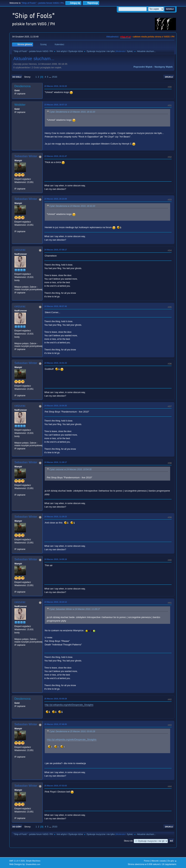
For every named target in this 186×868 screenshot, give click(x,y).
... (50, 77)
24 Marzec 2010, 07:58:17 (56, 250)
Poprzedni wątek (143, 67)
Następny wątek (164, 67)
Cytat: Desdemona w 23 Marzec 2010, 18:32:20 (72, 112)
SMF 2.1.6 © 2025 (17, 861)
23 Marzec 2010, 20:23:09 (56, 199)
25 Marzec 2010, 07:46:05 (56, 724)
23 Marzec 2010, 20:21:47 (56, 156)
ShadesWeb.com (33, 864)
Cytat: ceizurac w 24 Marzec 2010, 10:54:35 (71, 469)
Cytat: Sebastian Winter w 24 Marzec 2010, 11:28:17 (75, 609)
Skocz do (128, 841)
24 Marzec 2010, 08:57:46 (56, 306)
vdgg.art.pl (125, 37)
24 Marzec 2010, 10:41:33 (56, 363)
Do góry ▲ (172, 861)
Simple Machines (33, 861)
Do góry (17, 827)
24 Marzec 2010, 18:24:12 (56, 602)
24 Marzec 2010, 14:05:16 (56, 559)
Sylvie (130, 51)
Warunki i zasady (159, 861)
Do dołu (17, 77)
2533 (55, 77)
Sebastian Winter (26, 156)
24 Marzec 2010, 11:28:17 (56, 462)
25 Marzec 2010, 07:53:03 (56, 786)
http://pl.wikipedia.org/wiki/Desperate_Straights (69, 705)
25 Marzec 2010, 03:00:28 (56, 699)
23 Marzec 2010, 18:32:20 (56, 86)
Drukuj (169, 77)
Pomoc (147, 861)
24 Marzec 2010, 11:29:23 (56, 517)
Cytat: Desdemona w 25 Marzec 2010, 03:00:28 (72, 731)
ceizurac (20, 250)
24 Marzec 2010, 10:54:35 (56, 406)
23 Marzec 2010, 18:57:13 (56, 105)
